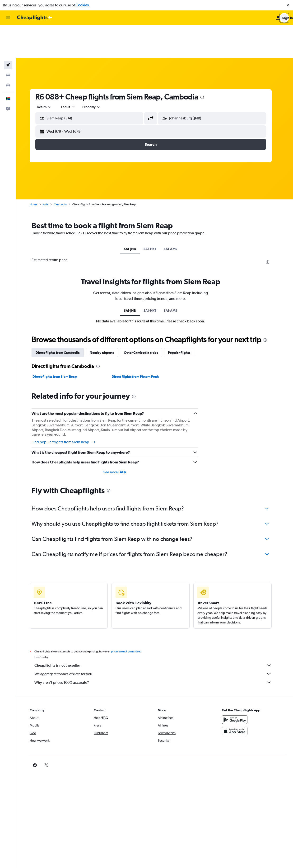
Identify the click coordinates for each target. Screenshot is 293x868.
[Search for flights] (8, 32)
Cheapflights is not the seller (157, 632)
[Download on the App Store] (237, 698)
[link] (230, 732)
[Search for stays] (8, 42)
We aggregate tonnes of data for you (157, 641)
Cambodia (64, 172)
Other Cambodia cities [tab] (145, 320)
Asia (50, 172)
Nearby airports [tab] (106, 320)
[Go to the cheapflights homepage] (35, 18)
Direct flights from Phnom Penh (140, 344)
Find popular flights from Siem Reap (68, 409)
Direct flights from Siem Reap (59, 344)
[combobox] (49, 74)
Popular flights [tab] (183, 320)
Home (37, 172)
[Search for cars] (8, 52)
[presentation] (206, 65)
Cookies (82, 5)
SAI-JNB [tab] (134, 216)
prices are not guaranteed (130, 619)
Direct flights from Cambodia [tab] (62, 320)
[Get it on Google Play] (237, 687)
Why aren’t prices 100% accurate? (157, 650)
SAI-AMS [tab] (175, 216)
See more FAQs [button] (119, 439)
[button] (288, 5)
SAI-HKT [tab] (154, 216)
